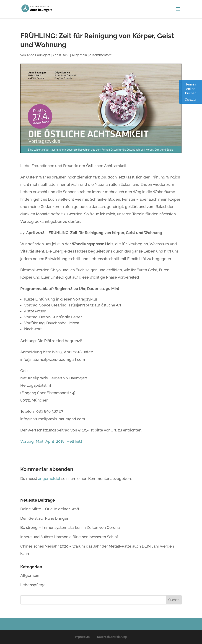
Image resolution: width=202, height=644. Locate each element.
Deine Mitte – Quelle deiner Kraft (50, 509)
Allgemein (79, 55)
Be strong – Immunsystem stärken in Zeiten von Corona (70, 527)
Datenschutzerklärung (112, 637)
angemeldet (49, 479)
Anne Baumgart (38, 55)
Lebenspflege (33, 585)
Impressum (82, 637)
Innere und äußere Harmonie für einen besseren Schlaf (69, 537)
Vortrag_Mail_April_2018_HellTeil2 (51, 441)
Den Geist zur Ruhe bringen (45, 518)
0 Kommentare (101, 55)
